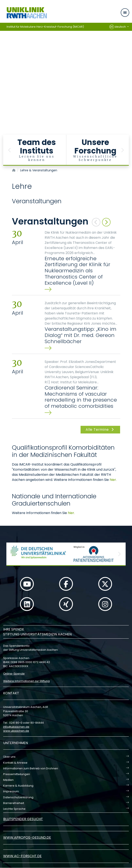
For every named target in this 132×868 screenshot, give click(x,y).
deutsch (118, 27)
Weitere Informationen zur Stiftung (26, 681)
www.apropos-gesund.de (27, 837)
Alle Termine (100, 430)
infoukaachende (16, 727)
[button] (10, 150)
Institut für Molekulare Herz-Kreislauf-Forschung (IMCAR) (45, 27)
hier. (113, 480)
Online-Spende (14, 674)
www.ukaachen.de (16, 731)
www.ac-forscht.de (22, 856)
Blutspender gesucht (23, 819)
